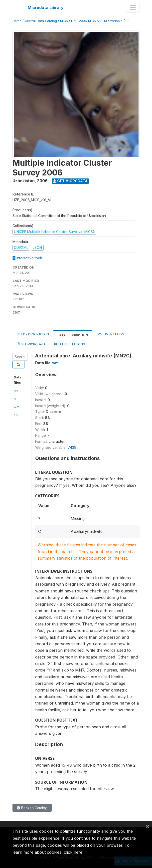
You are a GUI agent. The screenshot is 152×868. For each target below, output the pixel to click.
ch (16, 415)
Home (17, 21)
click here (73, 852)
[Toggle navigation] (133, 8)
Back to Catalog (32, 808)
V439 (72, 447)
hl (15, 399)
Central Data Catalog (41, 21)
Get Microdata (70, 181)
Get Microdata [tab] (31, 344)
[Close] (148, 826)
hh (16, 391)
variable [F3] (120, 21)
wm (16, 407)
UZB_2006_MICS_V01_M (89, 21)
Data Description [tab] (73, 335)
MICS (64, 21)
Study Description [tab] (33, 334)
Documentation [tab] (110, 334)
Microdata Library (46, 8)
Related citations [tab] (70, 344)
